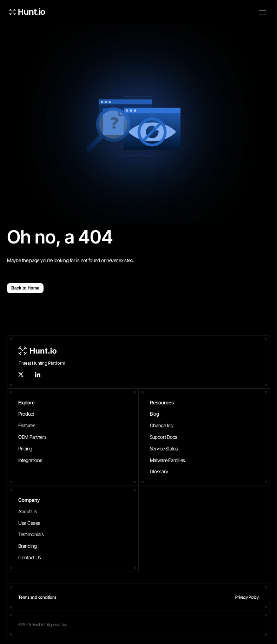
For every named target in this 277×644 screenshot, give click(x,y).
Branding (28, 546)
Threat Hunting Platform (42, 363)
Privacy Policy (247, 597)
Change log (162, 425)
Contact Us (30, 557)
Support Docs (164, 437)
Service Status (164, 448)
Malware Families (168, 460)
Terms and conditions (37, 597)
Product (26, 414)
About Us (28, 511)
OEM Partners (32, 437)
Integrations (30, 460)
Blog (154, 414)
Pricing (25, 448)
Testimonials (31, 534)
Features (27, 425)
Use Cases (29, 523)
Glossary (159, 471)
